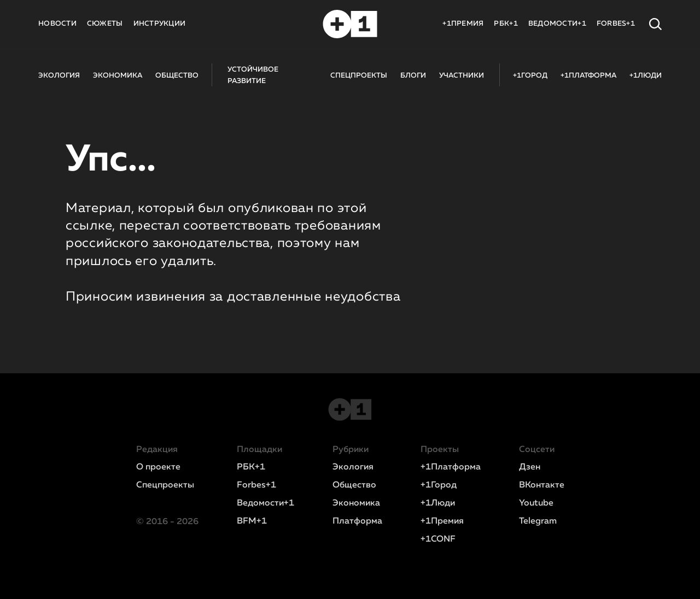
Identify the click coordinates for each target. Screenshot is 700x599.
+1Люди (438, 503)
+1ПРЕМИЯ (463, 24)
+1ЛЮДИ (646, 76)
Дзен (530, 467)
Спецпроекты (165, 485)
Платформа (357, 521)
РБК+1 (506, 24)
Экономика (356, 503)
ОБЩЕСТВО (177, 76)
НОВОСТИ (57, 24)
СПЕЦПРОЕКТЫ (359, 76)
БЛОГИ (413, 76)
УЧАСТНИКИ (462, 76)
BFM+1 (252, 521)
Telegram (538, 521)
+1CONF (438, 539)
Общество (354, 485)
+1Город (439, 485)
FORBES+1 (616, 24)
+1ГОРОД (530, 76)
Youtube (536, 503)
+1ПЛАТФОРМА (588, 76)
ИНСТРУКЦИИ (160, 24)
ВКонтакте (542, 485)
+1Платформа (451, 467)
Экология (353, 467)
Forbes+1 (256, 485)
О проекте (158, 467)
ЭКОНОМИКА (118, 76)
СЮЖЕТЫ (105, 24)
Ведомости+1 (266, 503)
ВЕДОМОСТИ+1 (557, 24)
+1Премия (442, 521)
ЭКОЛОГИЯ (59, 76)
